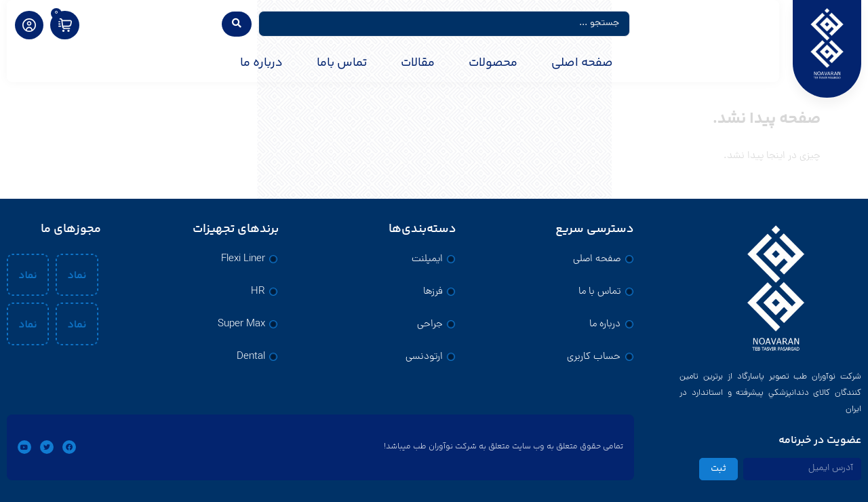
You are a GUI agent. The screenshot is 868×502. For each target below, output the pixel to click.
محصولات (493, 63)
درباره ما (261, 63)
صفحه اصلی (582, 63)
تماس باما (342, 63)
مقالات (418, 63)
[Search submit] (237, 24)
